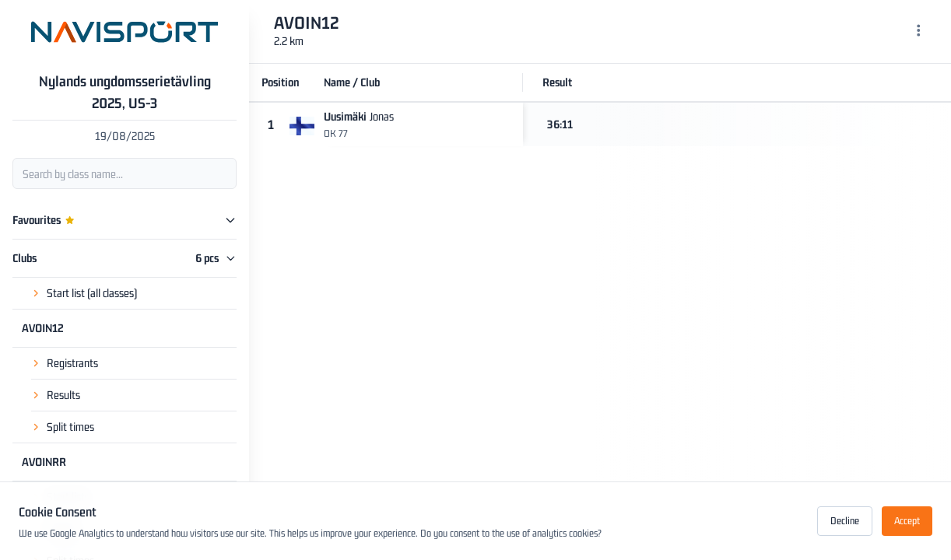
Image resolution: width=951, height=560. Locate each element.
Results (63, 395)
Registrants (72, 363)
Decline (845, 521)
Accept (907, 521)
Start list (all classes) (92, 293)
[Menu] (919, 32)
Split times (70, 427)
